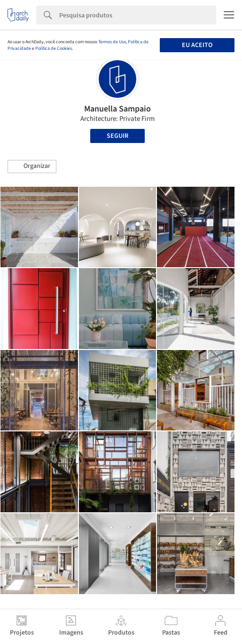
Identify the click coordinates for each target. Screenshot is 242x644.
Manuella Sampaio (117, 109)
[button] (32, 167)
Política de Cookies (54, 48)
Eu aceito (197, 45)
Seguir (117, 136)
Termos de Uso (112, 42)
